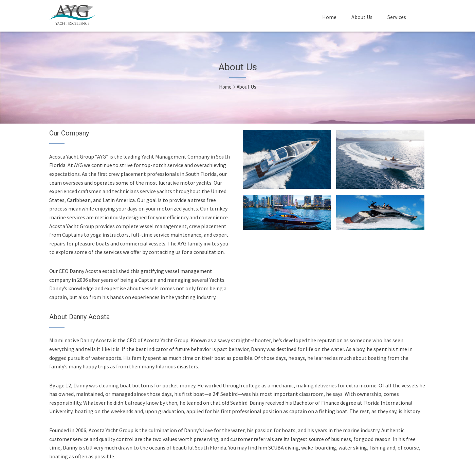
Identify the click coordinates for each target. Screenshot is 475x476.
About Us (362, 17)
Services (397, 17)
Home (329, 17)
